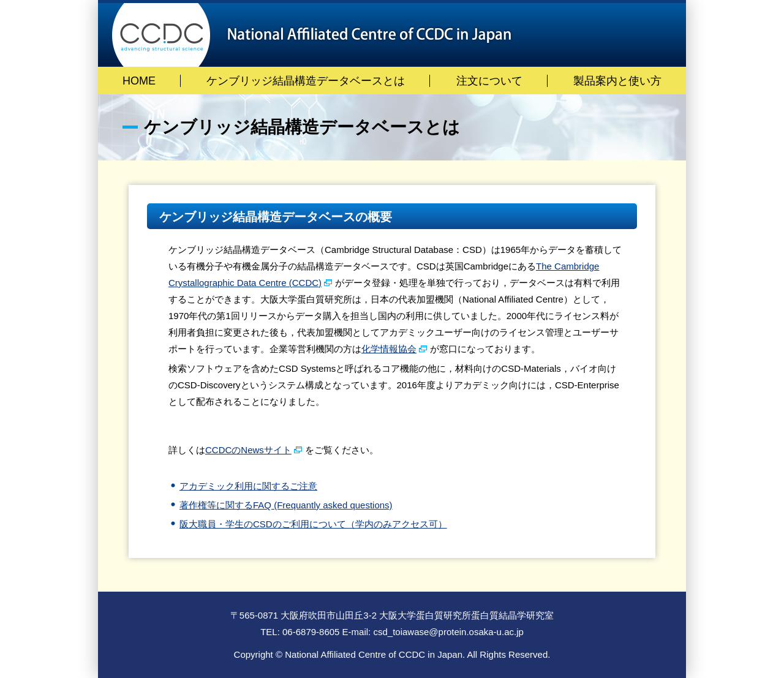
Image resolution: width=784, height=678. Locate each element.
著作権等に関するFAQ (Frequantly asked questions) (286, 505)
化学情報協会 (389, 349)
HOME (139, 81)
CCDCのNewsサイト (248, 450)
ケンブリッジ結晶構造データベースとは (306, 81)
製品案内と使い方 (617, 81)
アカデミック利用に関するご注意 (248, 486)
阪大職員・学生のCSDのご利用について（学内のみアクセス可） (313, 524)
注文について (489, 81)
